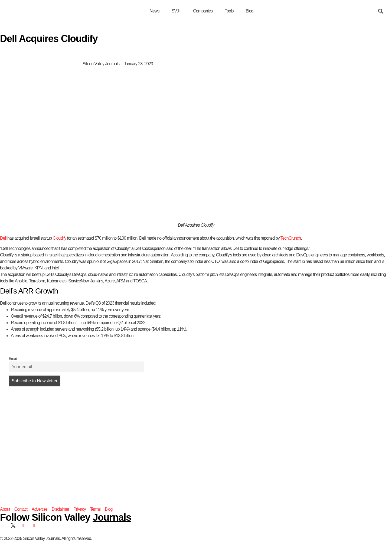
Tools (229, 11)
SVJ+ (176, 11)
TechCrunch (291, 238)
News (154, 11)
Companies (203, 11)
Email (13, 359)
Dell (3, 238)
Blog (249, 11)
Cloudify (60, 238)
